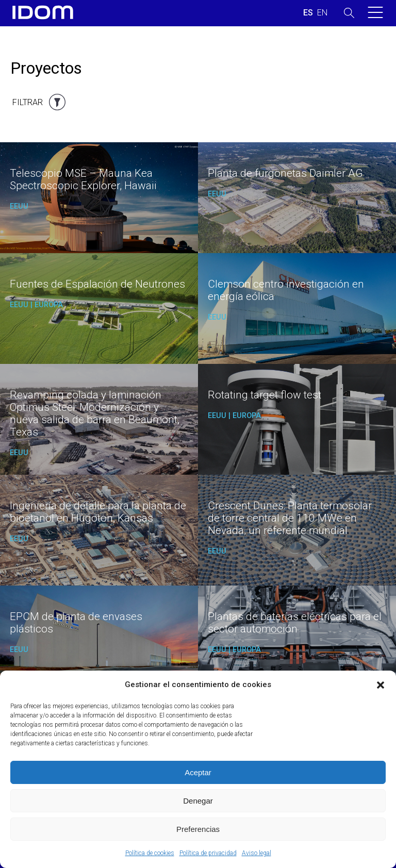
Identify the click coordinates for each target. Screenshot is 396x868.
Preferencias (198, 829)
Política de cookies (150, 853)
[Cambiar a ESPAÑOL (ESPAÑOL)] (308, 13)
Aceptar (198, 772)
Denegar (198, 801)
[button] (381, 685)
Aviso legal (257, 853)
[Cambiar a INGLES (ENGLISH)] (322, 13)
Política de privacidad (208, 853)
